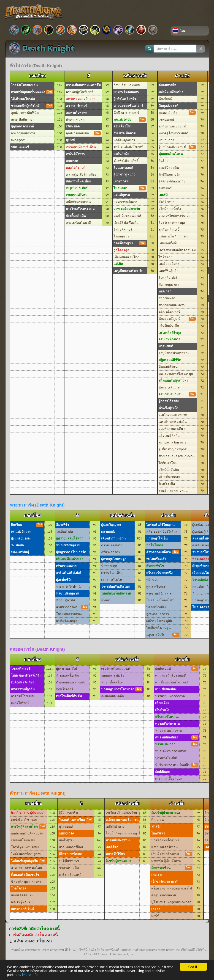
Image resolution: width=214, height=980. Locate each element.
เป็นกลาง (141, 30)
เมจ (60, 30)
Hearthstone (34, 12)
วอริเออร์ (130, 30)
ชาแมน (106, 30)
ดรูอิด (37, 30)
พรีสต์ (84, 30)
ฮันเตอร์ (49, 30)
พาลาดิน (72, 30)
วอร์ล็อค (118, 30)
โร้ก (95, 30)
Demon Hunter (26, 30)
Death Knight (14, 30)
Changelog (153, 30)
